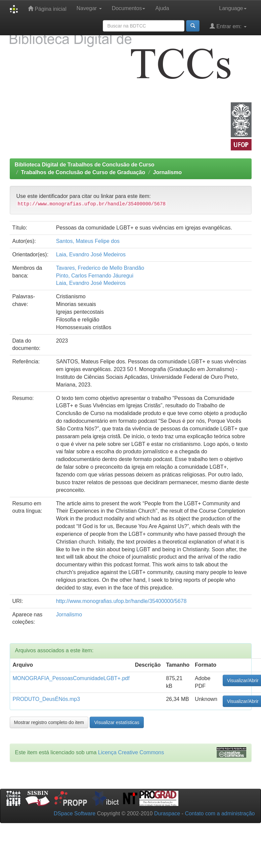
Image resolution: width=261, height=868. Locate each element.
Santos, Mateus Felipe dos (88, 241)
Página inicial (47, 9)
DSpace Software (75, 813)
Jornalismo (167, 172)
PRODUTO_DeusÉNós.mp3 (47, 699)
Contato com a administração (220, 813)
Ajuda (162, 8)
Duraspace (167, 813)
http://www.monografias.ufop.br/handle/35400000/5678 (121, 601)
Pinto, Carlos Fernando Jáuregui (95, 276)
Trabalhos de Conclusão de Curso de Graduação (83, 172)
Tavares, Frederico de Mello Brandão (100, 268)
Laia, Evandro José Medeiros (91, 254)
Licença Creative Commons (131, 752)
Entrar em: (228, 26)
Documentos (129, 8)
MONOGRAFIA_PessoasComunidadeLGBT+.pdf (71, 678)
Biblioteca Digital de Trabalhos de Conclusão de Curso (85, 165)
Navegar (89, 8)
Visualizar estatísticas (117, 722)
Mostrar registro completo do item (49, 722)
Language (233, 8)
